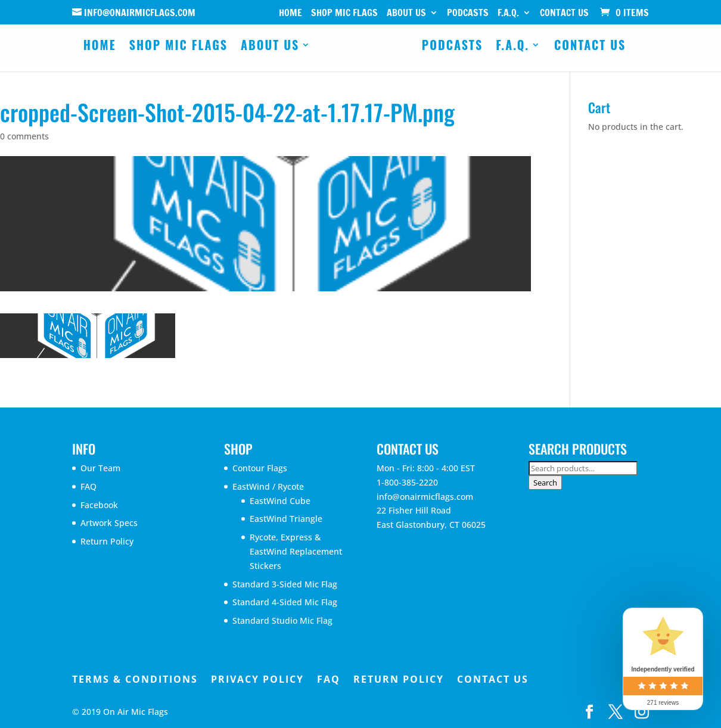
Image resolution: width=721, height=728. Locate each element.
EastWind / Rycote (268, 486)
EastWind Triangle (286, 519)
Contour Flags (260, 468)
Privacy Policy (257, 679)
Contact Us (564, 13)
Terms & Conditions (135, 679)
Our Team (100, 468)
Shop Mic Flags (344, 13)
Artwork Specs (109, 523)
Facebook (99, 505)
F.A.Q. (508, 13)
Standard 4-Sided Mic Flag (285, 602)
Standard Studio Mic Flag (282, 620)
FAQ (88, 486)
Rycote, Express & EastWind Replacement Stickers (296, 551)
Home (290, 13)
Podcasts (468, 13)
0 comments (24, 136)
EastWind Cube (280, 501)
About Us (406, 13)
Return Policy (107, 541)
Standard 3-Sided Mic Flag (285, 584)
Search (545, 483)
